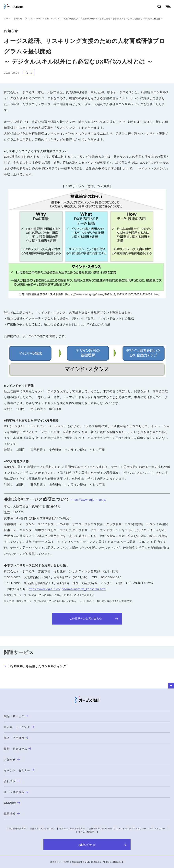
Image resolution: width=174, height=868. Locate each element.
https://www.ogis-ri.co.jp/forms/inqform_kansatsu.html (67, 589)
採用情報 (12, 814)
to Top (171, 686)
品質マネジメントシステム (43, 829)
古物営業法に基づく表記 (101, 829)
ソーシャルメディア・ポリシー (131, 829)
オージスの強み (16, 792)
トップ (7, 19)
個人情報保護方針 (17, 829)
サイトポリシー (157, 829)
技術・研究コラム (18, 749)
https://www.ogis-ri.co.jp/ (89, 500)
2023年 (29, 19)
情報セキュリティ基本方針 (72, 829)
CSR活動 (12, 803)
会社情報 (12, 781)
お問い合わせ (102, 845)
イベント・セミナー (19, 770)
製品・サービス (16, 716)
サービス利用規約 (87, 832)
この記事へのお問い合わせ (94, 619)
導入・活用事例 (16, 738)
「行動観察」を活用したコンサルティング (35, 666)
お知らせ (18, 19)
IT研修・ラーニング (19, 727)
